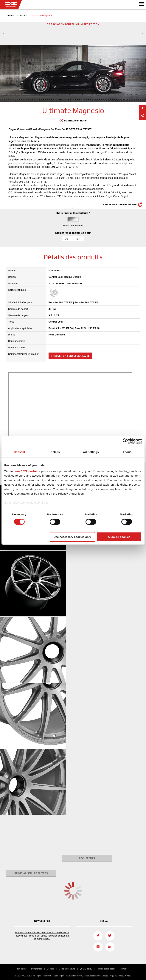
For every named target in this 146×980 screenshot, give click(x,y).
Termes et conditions (106, 969)
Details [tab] (55, 452)
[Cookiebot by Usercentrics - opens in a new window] (125, 441)
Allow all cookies (119, 537)
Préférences (37, 969)
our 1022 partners (28, 471)
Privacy (123, 969)
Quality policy (86, 969)
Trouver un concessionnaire (70, 356)
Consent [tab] (19, 452)
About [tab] (127, 452)
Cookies (51, 969)
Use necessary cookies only (72, 537)
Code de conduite (67, 969)
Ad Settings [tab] (91, 452)
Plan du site (21, 969)
